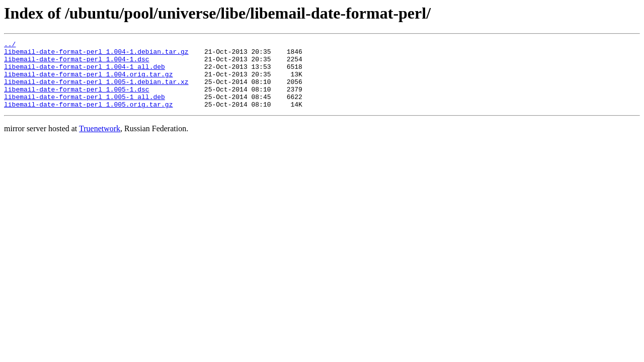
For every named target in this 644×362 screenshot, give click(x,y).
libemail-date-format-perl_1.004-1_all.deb (85, 72)
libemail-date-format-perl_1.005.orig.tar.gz (88, 118)
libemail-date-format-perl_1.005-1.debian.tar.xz (96, 90)
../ (10, 45)
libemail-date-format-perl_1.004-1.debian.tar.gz (96, 54)
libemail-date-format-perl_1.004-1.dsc (77, 63)
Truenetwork (100, 142)
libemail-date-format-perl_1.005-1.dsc (77, 100)
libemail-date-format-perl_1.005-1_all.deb (85, 109)
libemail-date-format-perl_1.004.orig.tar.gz (88, 81)
